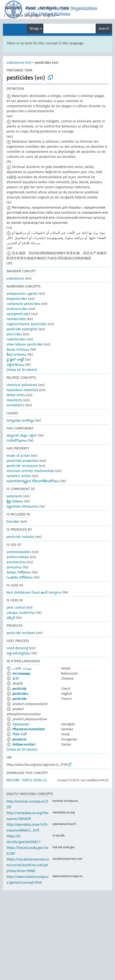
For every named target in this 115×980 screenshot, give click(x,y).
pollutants (14, 496)
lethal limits (16, 395)
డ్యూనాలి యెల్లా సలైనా (22, 435)
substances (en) (19, 63)
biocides (13, 522)
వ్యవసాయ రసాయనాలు (23, 506)
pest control (16, 608)
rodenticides (16, 339)
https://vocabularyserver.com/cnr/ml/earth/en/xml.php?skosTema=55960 (28, 865)
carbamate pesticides (23, 304)
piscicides (14, 334)
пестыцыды (21, 673)
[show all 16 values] (22, 370)
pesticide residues (21, 633)
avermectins (16, 562)
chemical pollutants (22, 385)
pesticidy (19, 689)
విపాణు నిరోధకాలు (19, 572)
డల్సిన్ (11, 618)
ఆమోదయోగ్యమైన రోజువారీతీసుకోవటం (33, 481)
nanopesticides (18, 314)
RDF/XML (13, 780)
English (49, 15)
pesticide (19, 699)
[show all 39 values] (22, 750)
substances (15, 278)
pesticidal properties (23, 461)
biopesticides (17, 299)
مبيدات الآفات (22, 668)
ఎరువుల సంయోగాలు (21, 613)
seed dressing (17, 648)
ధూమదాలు (14, 567)
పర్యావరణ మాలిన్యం (20, 420)
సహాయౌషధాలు (17, 441)
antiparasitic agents (22, 294)
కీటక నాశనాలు (16, 355)
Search (104, 29)
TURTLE (27, 780)
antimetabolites (19, 552)
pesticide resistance (22, 466)
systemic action (19, 476)
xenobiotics (15, 405)
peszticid (19, 739)
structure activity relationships (30, 471)
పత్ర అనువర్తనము (19, 653)
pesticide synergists (22, 329)
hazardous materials (22, 390)
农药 (16, 679)
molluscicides (17, 309)
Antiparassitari (24, 744)
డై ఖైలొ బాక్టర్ (15, 360)
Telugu (34, 29)
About (31, 8)
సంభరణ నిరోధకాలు (20, 577)
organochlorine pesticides (27, 324)
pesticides (20, 694)
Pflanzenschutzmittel (29, 729)
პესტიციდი (21, 724)
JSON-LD (40, 780)
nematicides (16, 319)
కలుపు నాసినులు (18, 349)
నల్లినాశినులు (15, 365)
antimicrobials (18, 557)
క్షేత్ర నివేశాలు (15, 501)
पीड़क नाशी (20, 734)
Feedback (48, 8)
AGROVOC (13, 8)
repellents (14, 400)
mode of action (18, 456)
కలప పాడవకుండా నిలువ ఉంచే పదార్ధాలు (34, 592)
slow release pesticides (25, 344)
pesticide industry (20, 537)
